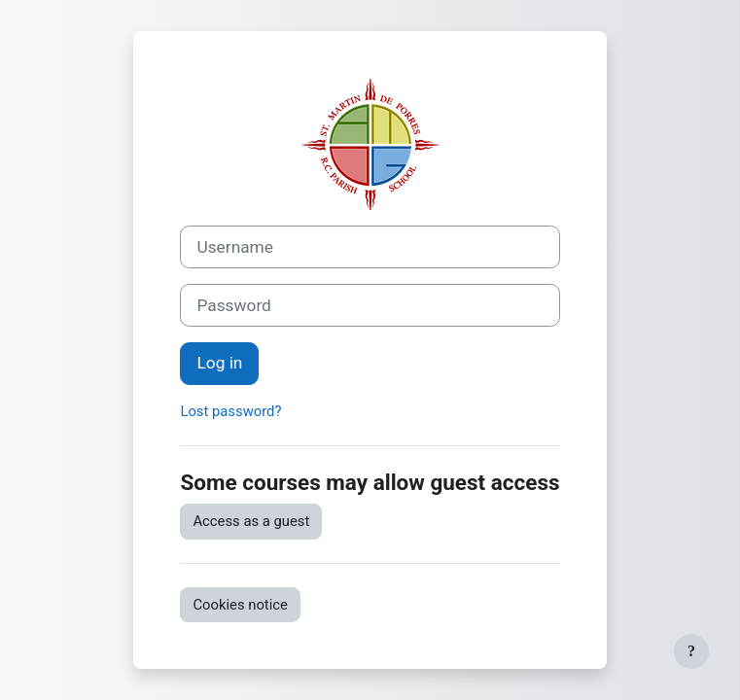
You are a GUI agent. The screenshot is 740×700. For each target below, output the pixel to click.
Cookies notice (240, 605)
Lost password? (230, 411)
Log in (219, 363)
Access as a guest (251, 521)
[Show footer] (691, 651)
